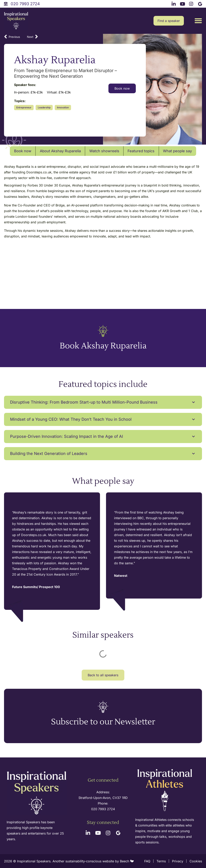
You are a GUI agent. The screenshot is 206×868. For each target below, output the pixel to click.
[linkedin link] (174, 3)
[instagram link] (192, 3)
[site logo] (16, 21)
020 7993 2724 (103, 809)
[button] (198, 21)
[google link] (201, 3)
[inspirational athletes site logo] (165, 790)
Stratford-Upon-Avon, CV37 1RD (103, 798)
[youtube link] (183, 3)
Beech (127, 861)
